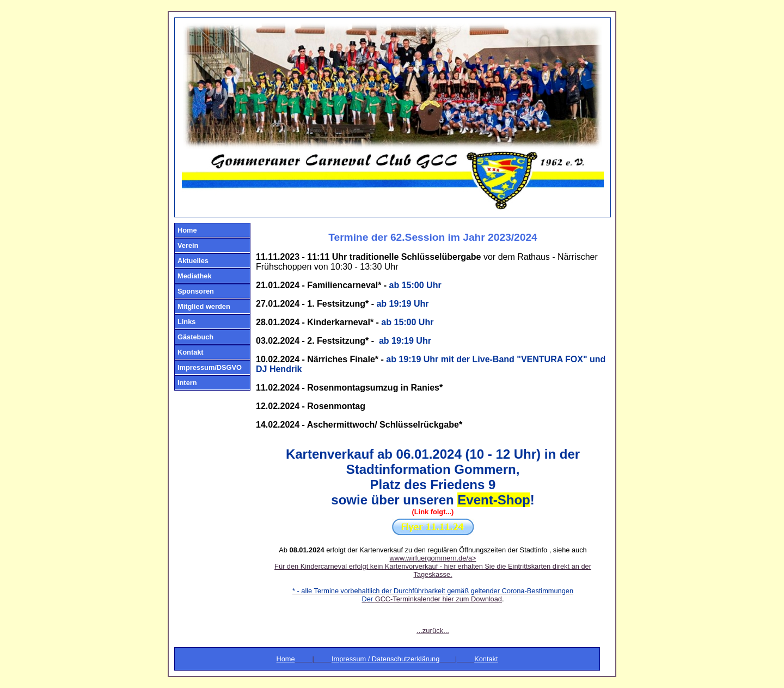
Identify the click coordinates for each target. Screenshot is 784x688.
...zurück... (433, 631)
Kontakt (191, 352)
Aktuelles (193, 261)
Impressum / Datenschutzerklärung (385, 659)
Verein (188, 245)
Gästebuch (195, 337)
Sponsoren (196, 291)
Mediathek (195, 276)
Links (186, 322)
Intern (187, 383)
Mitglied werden (204, 306)
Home (187, 230)
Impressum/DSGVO (210, 367)
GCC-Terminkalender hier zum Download (439, 599)
